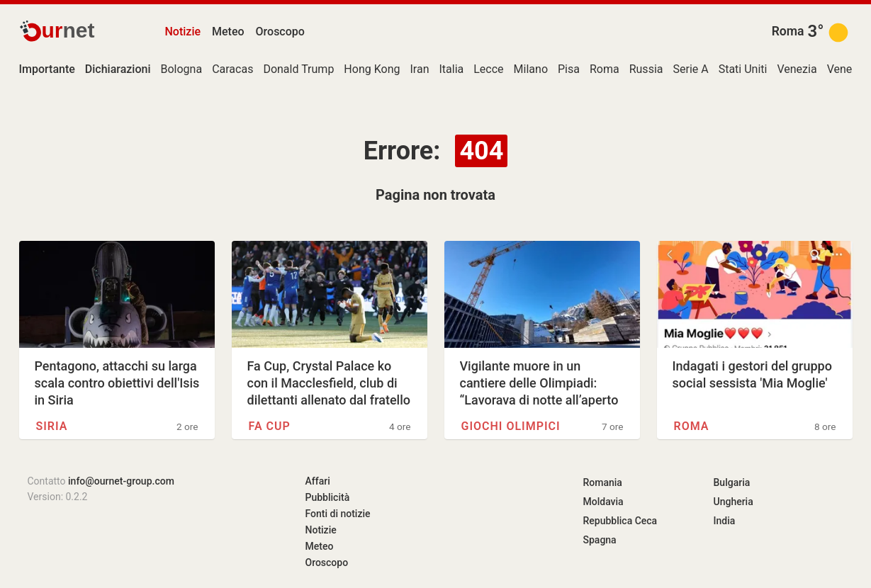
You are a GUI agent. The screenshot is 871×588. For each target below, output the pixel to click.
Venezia (797, 69)
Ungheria (734, 502)
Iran (419, 69)
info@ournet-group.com (121, 481)
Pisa (569, 69)
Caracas (232, 69)
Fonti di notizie (338, 514)
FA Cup (270, 426)
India (725, 521)
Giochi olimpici (511, 426)
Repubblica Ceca (620, 521)
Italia (451, 69)
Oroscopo (280, 32)
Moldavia (603, 502)
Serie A (690, 69)
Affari (318, 481)
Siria (52, 426)
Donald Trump (298, 69)
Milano (531, 69)
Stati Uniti (743, 69)
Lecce (488, 69)
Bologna (182, 69)
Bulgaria (732, 482)
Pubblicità (328, 497)
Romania (603, 482)
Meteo (228, 32)
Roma (788, 31)
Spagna (600, 540)
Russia (646, 69)
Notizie (183, 32)
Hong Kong (372, 69)
